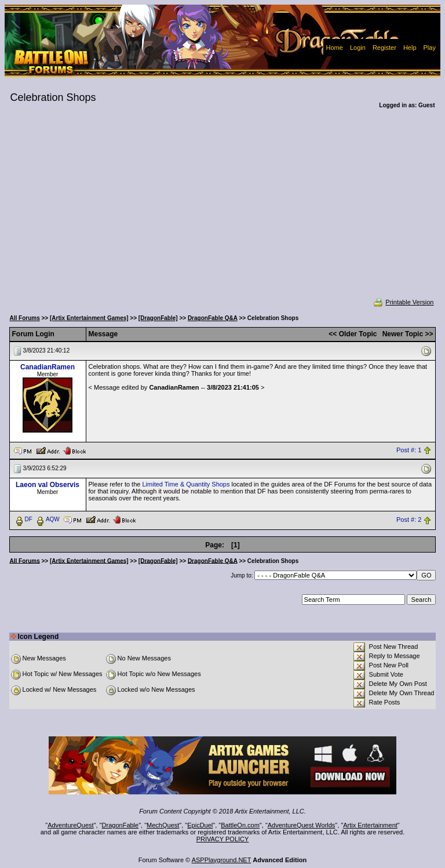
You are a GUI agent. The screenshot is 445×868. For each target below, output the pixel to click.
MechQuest (163, 825)
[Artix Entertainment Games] (89, 318)
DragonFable (121, 825)
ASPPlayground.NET (222, 860)
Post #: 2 (409, 520)
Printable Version (403, 302)
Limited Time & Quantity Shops (186, 484)
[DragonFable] (158, 318)
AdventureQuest (71, 825)
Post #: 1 (409, 450)
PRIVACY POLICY (223, 839)
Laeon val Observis (48, 485)
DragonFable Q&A (213, 318)
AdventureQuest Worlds (302, 825)
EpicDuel (200, 825)
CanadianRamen (48, 367)
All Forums (25, 318)
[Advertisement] (223, 211)
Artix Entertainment (370, 825)
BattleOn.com (240, 825)
